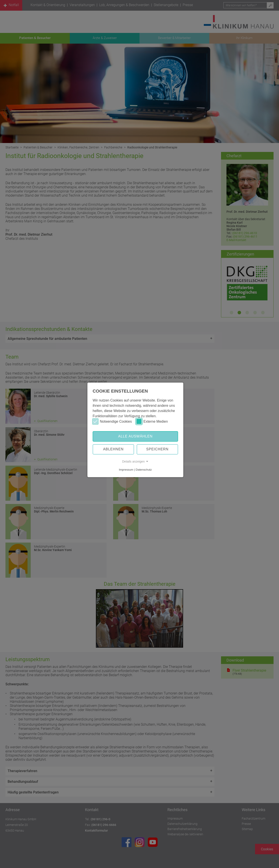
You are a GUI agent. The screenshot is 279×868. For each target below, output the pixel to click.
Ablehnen (113, 449)
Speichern (157, 449)
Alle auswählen (135, 436)
